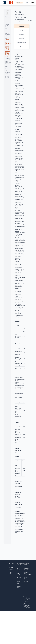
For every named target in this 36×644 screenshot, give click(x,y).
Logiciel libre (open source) (26, 579)
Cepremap (11, 567)
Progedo (26, 600)
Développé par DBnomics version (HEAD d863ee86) (27, 606)
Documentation (22, 43)
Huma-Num (10, 573)
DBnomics (11, 570)
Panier (26, 2)
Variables (22, 34)
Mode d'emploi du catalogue (19, 575)
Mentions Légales (27, 569)
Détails (22, 30)
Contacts (19, 590)
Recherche (20, 2)
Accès (22, 47)
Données (22, 39)
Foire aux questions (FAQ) (19, 586)
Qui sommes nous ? (18, 570)
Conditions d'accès (19, 581)
